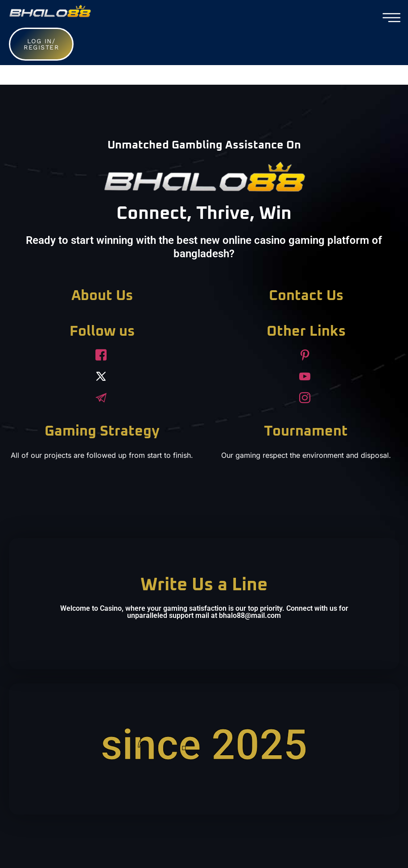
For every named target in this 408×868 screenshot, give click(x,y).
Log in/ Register (41, 44)
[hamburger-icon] (389, 18)
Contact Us (306, 296)
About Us (102, 296)
